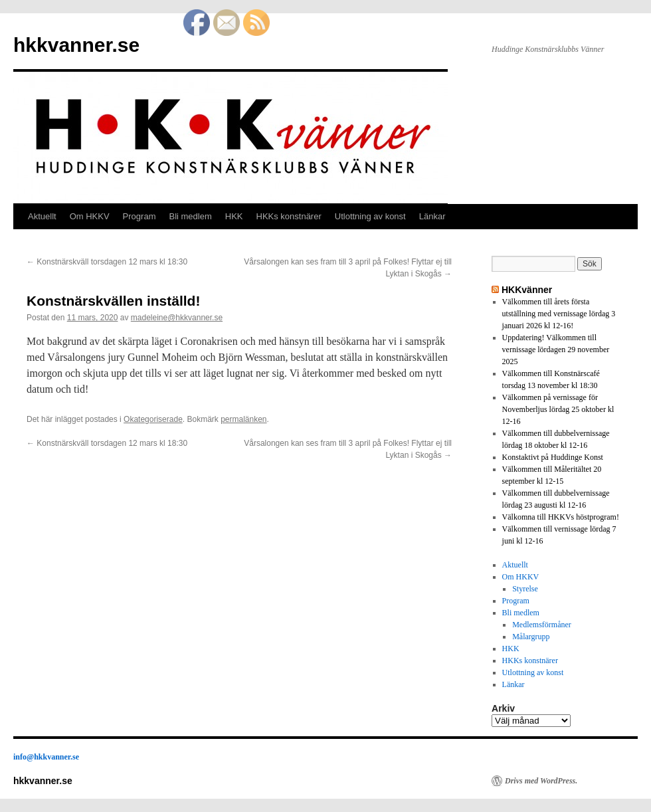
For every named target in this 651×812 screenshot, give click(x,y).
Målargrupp (531, 637)
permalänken (243, 419)
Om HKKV (90, 216)
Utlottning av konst (370, 216)
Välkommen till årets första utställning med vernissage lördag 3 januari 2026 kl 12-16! (559, 314)
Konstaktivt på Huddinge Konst (553, 457)
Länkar (432, 216)
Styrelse (525, 589)
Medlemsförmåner (542, 625)
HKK (234, 216)
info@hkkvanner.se (46, 757)
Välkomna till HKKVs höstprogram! (561, 517)
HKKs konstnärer (289, 216)
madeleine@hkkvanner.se (177, 318)
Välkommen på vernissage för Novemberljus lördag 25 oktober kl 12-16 (558, 409)
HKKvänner (527, 290)
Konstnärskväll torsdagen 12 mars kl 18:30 (107, 262)
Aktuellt (42, 216)
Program (139, 216)
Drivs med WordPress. (541, 781)
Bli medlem (190, 216)
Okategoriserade (153, 419)
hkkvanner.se (76, 45)
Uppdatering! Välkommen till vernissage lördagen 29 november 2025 (556, 350)
